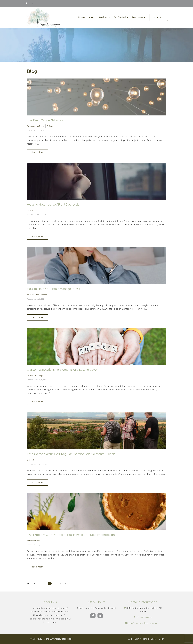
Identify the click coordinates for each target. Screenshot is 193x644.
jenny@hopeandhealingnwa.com (144, 623)
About (92, 17)
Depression (32, 210)
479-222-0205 (144, 618)
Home (81, 17)
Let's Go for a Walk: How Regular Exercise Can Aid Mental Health (71, 454)
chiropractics (33, 295)
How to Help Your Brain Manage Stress (53, 289)
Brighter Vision (158, 639)
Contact (159, 17)
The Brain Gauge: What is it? (46, 120)
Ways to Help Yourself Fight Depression (54, 205)
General (30, 460)
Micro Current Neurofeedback (58, 639)
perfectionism (33, 541)
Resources (137, 17)
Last (71, 584)
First (29, 584)
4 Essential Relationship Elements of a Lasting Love (62, 370)
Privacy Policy (35, 639)
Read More (38, 152)
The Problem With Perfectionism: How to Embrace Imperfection (71, 535)
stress (44, 295)
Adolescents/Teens (36, 126)
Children (51, 126)
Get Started (120, 17)
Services (103, 17)
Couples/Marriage (35, 376)
